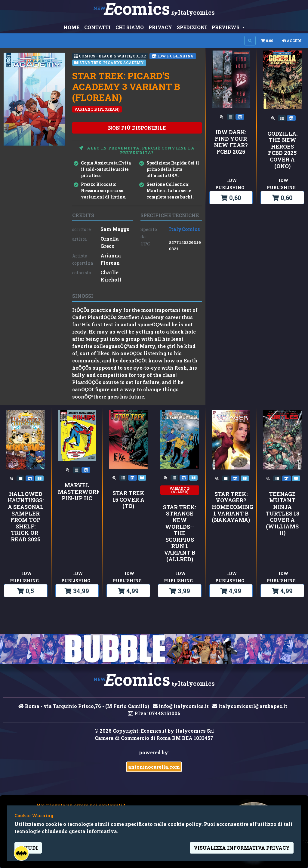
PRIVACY (160, 27)
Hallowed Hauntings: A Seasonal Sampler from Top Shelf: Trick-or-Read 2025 (26, 517)
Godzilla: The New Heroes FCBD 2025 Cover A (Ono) (282, 150)
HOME (71, 27)
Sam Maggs (115, 229)
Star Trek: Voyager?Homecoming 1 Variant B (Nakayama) (231, 507)
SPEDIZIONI (192, 27)
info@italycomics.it (181, 706)
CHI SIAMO (130, 27)
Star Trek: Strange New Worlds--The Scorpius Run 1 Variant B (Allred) (180, 533)
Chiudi (28, 848)
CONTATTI (97, 27)
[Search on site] (250, 41)
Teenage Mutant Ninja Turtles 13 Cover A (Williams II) (282, 514)
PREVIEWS (226, 27)
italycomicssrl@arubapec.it (250, 706)
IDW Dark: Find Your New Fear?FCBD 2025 (231, 142)
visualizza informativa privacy (242, 848)
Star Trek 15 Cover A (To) (128, 500)
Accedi (292, 41)
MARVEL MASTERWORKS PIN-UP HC (77, 492)
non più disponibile (137, 128)
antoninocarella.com (154, 767)
